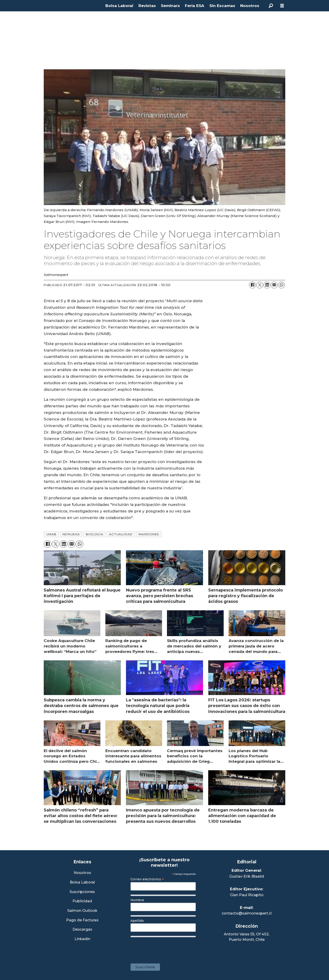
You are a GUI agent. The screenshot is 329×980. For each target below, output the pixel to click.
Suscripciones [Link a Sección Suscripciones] (82, 892)
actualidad (121, 534)
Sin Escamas (222, 6)
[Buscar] (271, 6)
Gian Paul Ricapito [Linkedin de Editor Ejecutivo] (247, 895)
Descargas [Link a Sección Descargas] (82, 930)
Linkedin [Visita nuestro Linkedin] (82, 939)
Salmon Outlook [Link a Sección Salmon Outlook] (82, 911)
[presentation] (165, 948)
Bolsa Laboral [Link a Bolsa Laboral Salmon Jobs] (82, 882)
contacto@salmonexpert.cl (247, 913)
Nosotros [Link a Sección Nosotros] (82, 873)
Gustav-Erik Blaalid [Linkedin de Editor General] (247, 876)
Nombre (137, 900)
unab (51, 534)
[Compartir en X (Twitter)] (260, 285)
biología (94, 534)
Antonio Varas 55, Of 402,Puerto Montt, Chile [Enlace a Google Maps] (247, 937)
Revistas (147, 6)
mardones (149, 534)
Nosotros (250, 6)
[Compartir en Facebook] (252, 285)
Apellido (137, 921)
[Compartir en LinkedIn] (267, 285)
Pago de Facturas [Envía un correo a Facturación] (82, 920)
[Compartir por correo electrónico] (274, 285)
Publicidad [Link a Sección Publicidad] (82, 901)
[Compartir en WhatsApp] (281, 285)
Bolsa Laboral (119, 6)
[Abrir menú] (282, 6)
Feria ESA (195, 6)
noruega (71, 534)
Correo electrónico (147, 879)
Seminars (170, 6)
